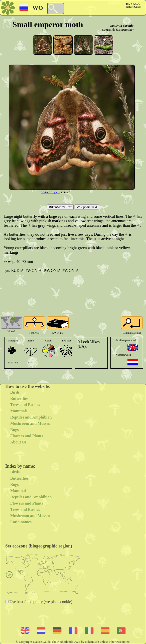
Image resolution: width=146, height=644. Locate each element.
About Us (18, 442)
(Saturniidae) (125, 30)
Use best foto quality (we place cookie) (40, 602)
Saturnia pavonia (122, 26)
